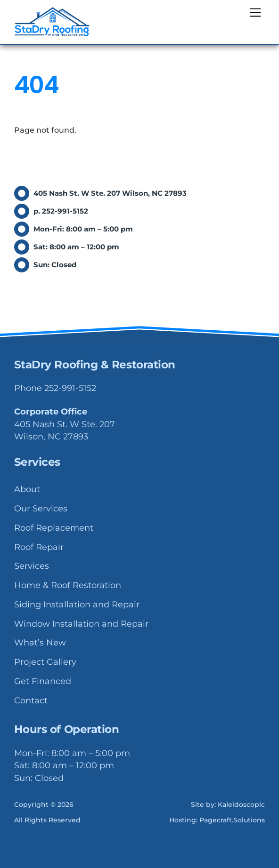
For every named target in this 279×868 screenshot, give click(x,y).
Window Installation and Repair (81, 624)
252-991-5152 (70, 388)
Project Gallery (45, 662)
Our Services (41, 509)
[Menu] (255, 13)
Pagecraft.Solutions (232, 820)
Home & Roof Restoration (68, 585)
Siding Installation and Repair (77, 605)
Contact (31, 701)
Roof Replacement (54, 528)
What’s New (40, 643)
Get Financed (43, 681)
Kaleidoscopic (241, 804)
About (27, 489)
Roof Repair (39, 547)
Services (32, 566)
